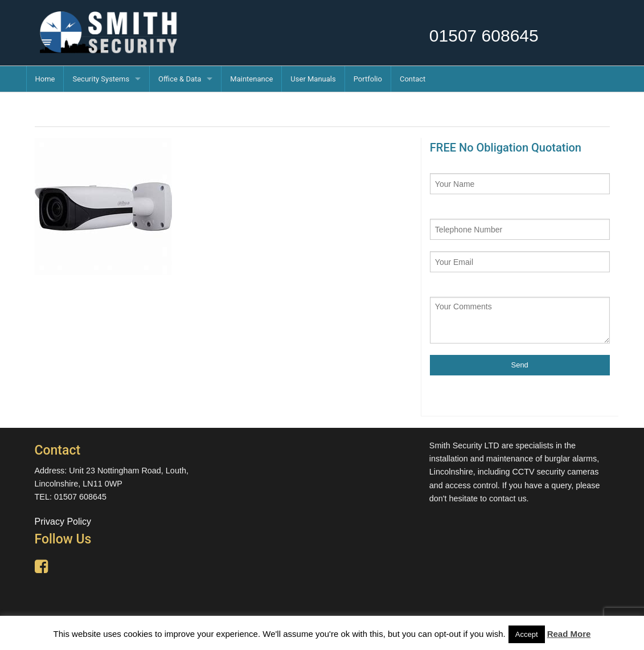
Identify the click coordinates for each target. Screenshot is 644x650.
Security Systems (101, 79)
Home (45, 79)
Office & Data (180, 79)
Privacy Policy (63, 522)
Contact (413, 79)
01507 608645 (484, 36)
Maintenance (251, 79)
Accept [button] (527, 634)
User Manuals (313, 79)
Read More (569, 634)
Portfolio (368, 79)
